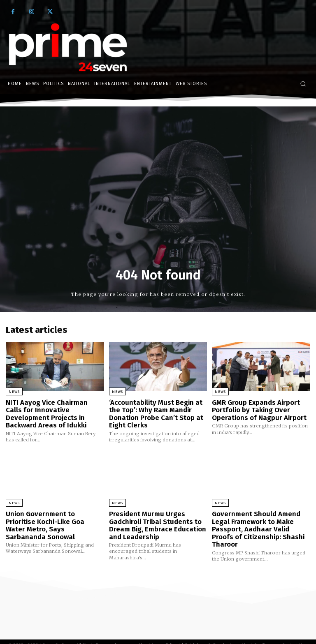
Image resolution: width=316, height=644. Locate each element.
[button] (303, 84)
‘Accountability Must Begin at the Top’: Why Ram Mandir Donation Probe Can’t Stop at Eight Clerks (153, 412)
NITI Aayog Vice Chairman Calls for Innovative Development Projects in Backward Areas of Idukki (51, 412)
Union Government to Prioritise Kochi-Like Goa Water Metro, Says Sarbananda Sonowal (52, 517)
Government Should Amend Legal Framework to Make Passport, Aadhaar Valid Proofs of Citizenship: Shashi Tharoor (258, 520)
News (14, 392)
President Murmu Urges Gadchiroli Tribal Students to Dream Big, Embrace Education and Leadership (154, 520)
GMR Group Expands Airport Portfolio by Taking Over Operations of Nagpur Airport (256, 409)
